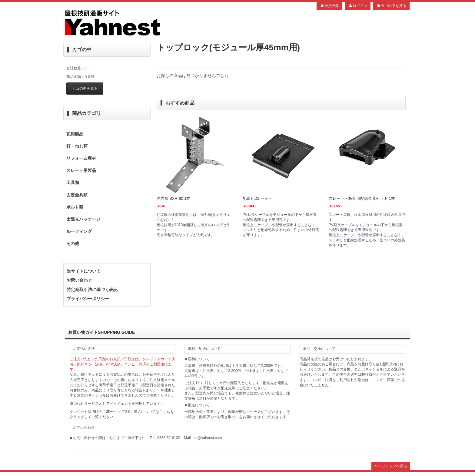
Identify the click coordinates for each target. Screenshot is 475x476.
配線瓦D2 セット (257, 198)
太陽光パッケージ (83, 219)
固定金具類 (77, 195)
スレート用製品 (81, 170)
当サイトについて (84, 271)
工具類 (73, 183)
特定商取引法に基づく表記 (92, 290)
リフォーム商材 (81, 158)
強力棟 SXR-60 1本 (174, 198)
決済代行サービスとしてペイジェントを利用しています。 (117, 404)
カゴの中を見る (391, 6)
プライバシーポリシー (88, 299)
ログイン (358, 6)
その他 (73, 243)
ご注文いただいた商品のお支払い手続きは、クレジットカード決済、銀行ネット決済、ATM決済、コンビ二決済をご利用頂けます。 (122, 364)
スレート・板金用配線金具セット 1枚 (362, 198)
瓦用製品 (75, 134)
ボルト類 (75, 207)
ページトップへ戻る (391, 466)
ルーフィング (79, 231)
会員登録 (329, 6)
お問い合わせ (79, 280)
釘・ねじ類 (77, 146)
